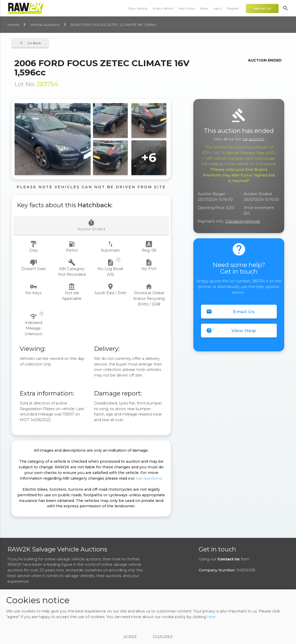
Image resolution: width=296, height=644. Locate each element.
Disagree (163, 637)
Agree (130, 637)
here (211, 617)
